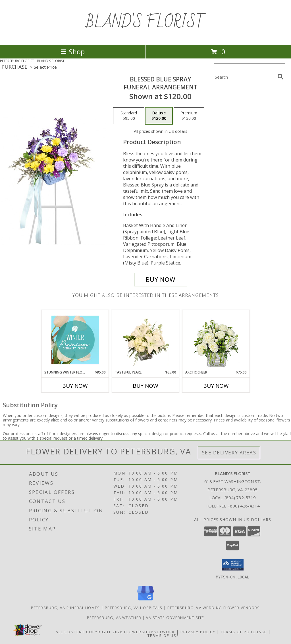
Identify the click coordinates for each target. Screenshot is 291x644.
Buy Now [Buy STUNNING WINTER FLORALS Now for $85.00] (75, 386)
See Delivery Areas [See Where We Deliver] (229, 453)
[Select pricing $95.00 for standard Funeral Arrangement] (129, 116)
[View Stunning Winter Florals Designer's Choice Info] (75, 340)
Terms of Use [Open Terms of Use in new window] (163, 635)
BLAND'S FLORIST (146, 22)
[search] (280, 77)
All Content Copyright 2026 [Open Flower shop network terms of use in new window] (89, 632)
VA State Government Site (175, 617)
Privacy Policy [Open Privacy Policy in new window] (198, 632)
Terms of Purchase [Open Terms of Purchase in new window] (244, 632)
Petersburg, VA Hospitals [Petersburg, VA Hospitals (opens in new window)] (134, 607)
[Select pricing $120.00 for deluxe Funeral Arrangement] (159, 116)
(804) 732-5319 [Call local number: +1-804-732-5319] (240, 498)
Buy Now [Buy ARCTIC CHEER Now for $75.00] (216, 386)
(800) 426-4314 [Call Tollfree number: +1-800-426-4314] (244, 506)
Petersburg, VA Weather (114, 617)
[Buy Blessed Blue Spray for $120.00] (161, 280)
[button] (233, 565)
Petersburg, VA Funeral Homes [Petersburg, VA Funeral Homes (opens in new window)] (65, 607)
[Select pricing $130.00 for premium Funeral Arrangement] (189, 116)
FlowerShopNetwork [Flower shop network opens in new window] (150, 632)
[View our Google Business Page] (145, 600)
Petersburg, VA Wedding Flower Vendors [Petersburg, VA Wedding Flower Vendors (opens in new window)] (214, 607)
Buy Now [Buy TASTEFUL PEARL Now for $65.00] (145, 386)
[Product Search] (245, 77)
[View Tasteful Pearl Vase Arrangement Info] (146, 340)
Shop (73, 52)
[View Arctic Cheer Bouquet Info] (216, 340)
